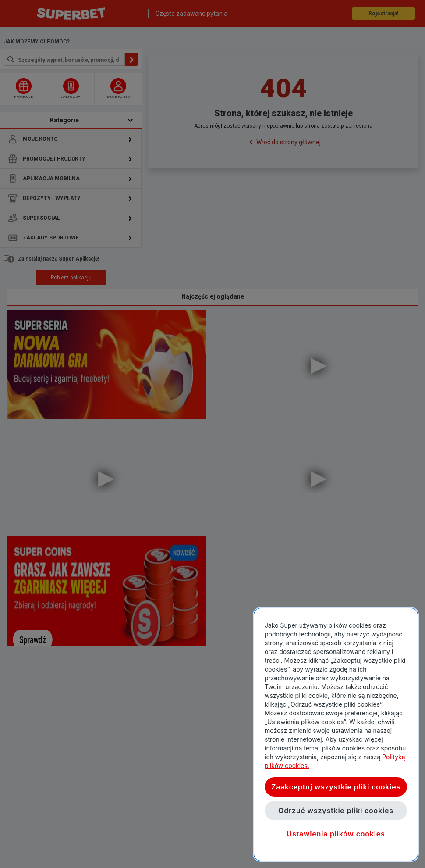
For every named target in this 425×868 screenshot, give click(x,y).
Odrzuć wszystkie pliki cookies (336, 811)
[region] (336, 734)
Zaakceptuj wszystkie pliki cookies (336, 787)
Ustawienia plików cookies (336, 834)
